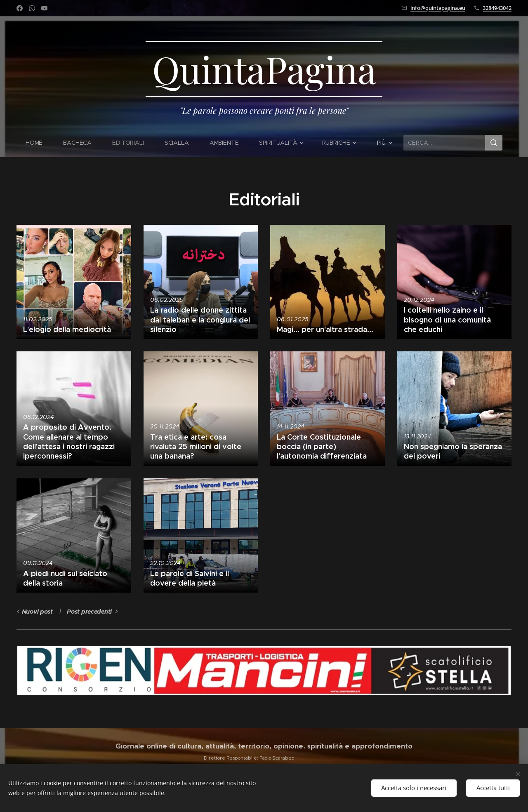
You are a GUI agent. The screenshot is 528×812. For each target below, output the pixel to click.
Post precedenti (89, 612)
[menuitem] (38, 143)
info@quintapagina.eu (438, 8)
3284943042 (497, 8)
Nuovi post (37, 612)
